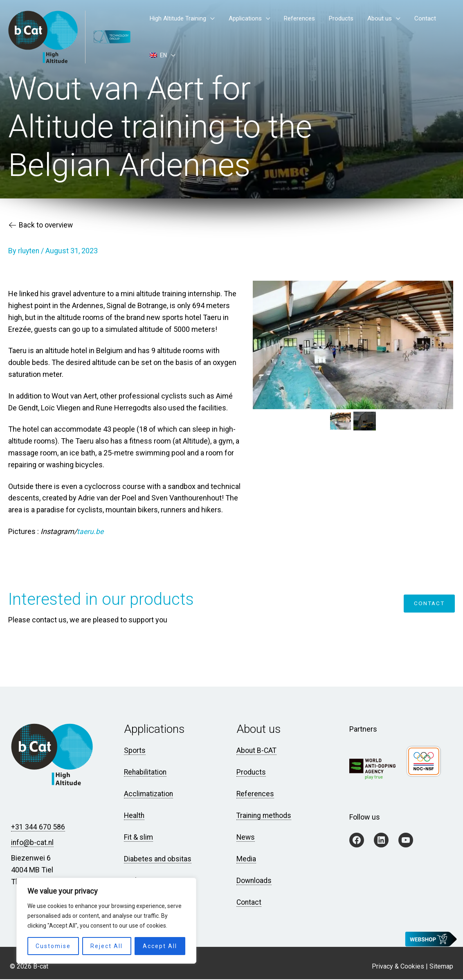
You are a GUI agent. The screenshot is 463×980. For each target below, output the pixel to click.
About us (371, 34)
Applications (260, 34)
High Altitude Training (200, 34)
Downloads (254, 881)
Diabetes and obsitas (158, 860)
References (307, 34)
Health (135, 817)
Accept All (160, 946)
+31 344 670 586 (38, 828)
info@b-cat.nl (33, 844)
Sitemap (441, 967)
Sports (135, 752)
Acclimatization (149, 795)
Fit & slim (139, 838)
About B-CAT (257, 752)
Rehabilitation (146, 773)
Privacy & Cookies (398, 967)
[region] (106, 921)
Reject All (107, 946)
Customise (53, 946)
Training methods (265, 817)
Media (246, 860)
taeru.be (91, 533)
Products (341, 34)
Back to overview (42, 227)
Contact (409, 34)
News (246, 838)
